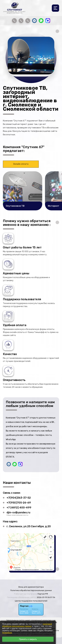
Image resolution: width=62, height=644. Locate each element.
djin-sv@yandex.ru (18, 512)
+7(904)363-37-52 (19, 498)
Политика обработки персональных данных (31, 590)
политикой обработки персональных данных (27, 625)
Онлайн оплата (21, 164)
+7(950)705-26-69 (19, 503)
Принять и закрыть (28, 639)
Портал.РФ (43, 594)
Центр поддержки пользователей (31, 601)
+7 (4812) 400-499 (19, 508)
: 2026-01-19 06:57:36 (46, 597)
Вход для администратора (31, 587)
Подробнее (7, 633)
